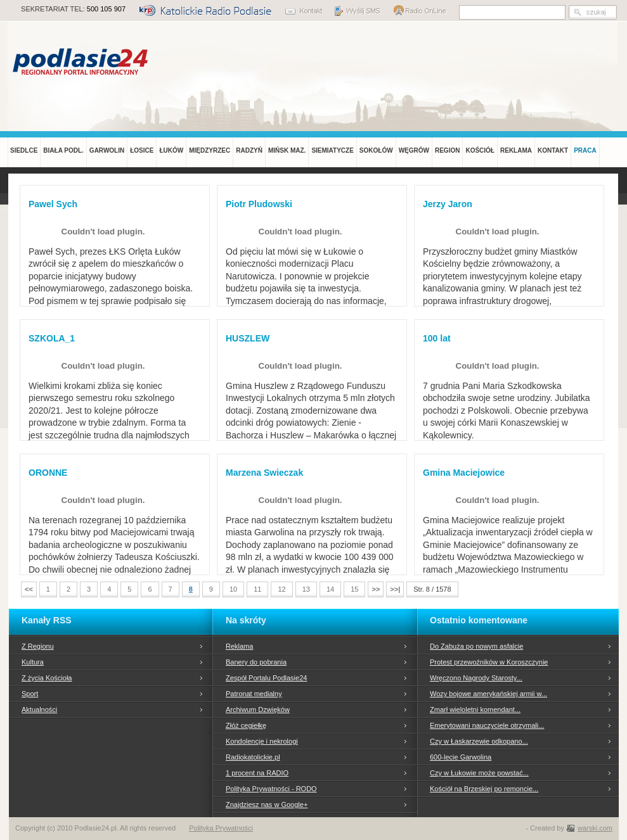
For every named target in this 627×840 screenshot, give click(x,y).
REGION (447, 150)
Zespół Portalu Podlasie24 (266, 678)
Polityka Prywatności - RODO (271, 789)
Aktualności (39, 710)
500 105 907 (106, 9)
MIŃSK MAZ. (287, 150)
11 (257, 589)
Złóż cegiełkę (246, 725)
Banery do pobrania (256, 662)
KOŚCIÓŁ (480, 150)
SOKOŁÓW (376, 150)
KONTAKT (553, 150)
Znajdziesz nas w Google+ (267, 805)
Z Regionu (38, 646)
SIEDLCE (24, 150)
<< (29, 589)
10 (233, 589)
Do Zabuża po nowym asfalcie (476, 646)
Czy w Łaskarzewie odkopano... (479, 741)
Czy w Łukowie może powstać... (479, 773)
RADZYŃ (249, 150)
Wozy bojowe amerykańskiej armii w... (488, 694)
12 (281, 589)
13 (306, 589)
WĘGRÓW (414, 150)
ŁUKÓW (171, 150)
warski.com (595, 828)
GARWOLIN (107, 150)
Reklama (239, 646)
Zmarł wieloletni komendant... (475, 710)
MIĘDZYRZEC (210, 150)
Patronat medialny (254, 694)
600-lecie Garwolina (461, 757)
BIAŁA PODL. (63, 150)
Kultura (33, 662)
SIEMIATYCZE (332, 150)
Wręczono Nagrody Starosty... (476, 678)
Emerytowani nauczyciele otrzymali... (487, 725)
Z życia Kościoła (47, 678)
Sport (30, 694)
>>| (395, 589)
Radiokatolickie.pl (253, 757)
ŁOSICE (142, 150)
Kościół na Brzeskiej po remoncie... (484, 789)
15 (354, 589)
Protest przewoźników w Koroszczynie (489, 662)
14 (330, 589)
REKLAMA (516, 150)
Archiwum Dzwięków (258, 710)
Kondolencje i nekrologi (262, 741)
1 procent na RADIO (257, 773)
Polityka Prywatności (221, 828)
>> (376, 589)
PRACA (585, 150)
